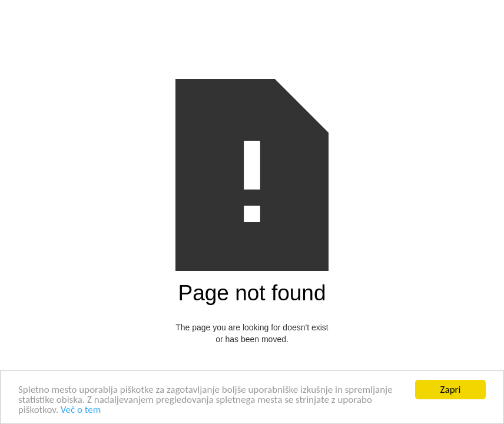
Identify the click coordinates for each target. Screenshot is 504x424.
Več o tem (81, 410)
